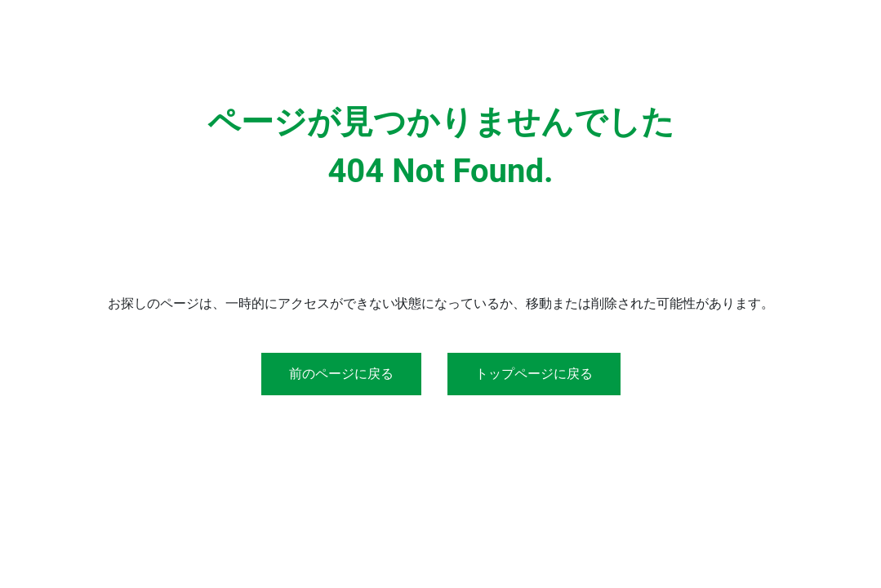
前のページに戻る (341, 374)
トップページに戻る (534, 374)
